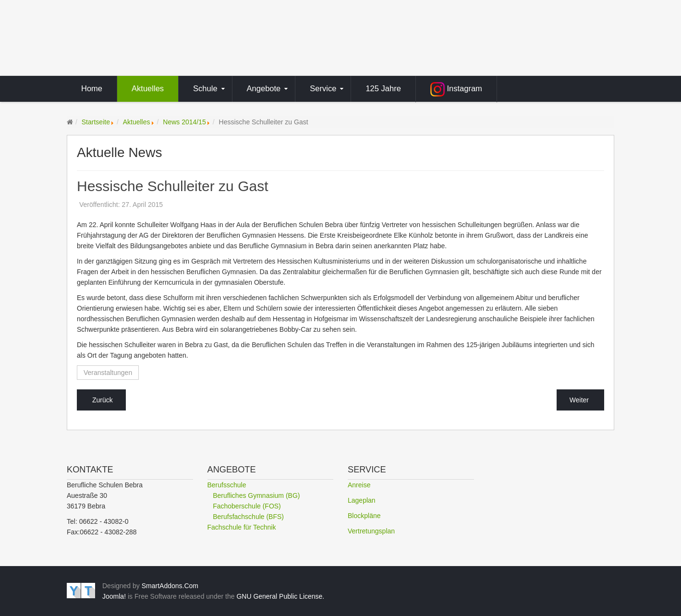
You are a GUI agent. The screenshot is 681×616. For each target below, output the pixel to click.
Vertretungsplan (371, 531)
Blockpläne (364, 516)
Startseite (96, 122)
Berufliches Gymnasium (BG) (256, 495)
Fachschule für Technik (242, 527)
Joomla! (114, 596)
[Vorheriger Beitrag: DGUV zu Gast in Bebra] (101, 400)
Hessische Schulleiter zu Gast (173, 187)
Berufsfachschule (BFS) (248, 517)
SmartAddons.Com (170, 586)
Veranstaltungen (108, 373)
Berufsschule (227, 485)
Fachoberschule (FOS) (247, 506)
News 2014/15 (184, 122)
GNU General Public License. (280, 596)
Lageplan (362, 500)
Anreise (359, 485)
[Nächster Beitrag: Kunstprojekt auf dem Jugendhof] (580, 400)
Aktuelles (137, 122)
